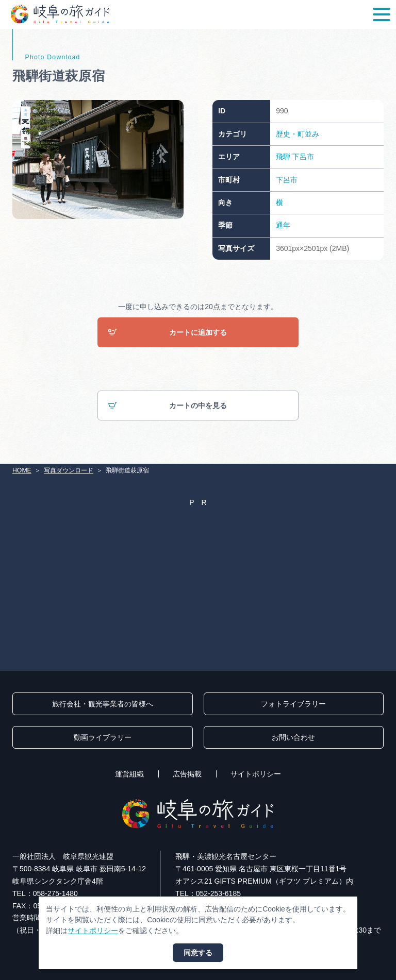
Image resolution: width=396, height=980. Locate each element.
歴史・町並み (298, 134)
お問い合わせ (293, 737)
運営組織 (129, 774)
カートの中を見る (168, 406)
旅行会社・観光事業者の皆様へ (103, 704)
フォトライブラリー (293, 704)
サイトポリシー (256, 774)
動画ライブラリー (103, 737)
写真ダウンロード (69, 470)
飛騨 (283, 157)
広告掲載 (187, 774)
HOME (22, 470)
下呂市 (303, 157)
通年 (283, 225)
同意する (198, 953)
